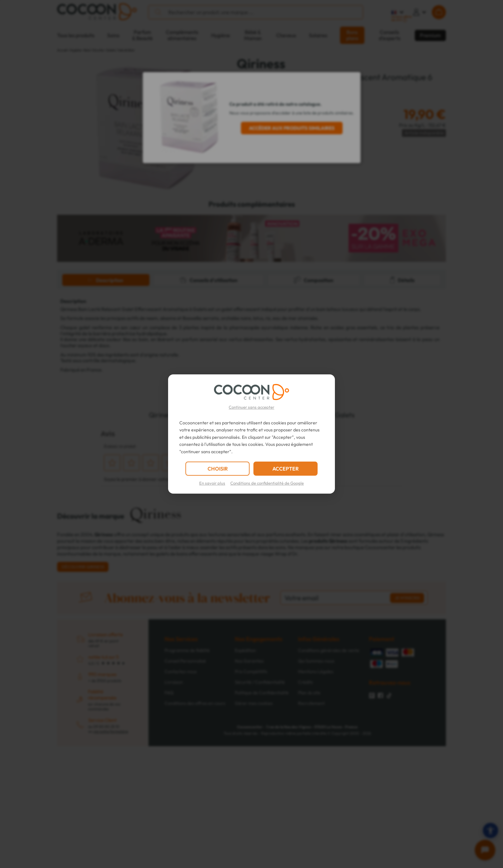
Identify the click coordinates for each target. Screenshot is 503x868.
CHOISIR (218, 469)
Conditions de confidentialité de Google (267, 483)
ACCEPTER (286, 469)
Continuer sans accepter (251, 407)
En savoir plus (212, 483)
